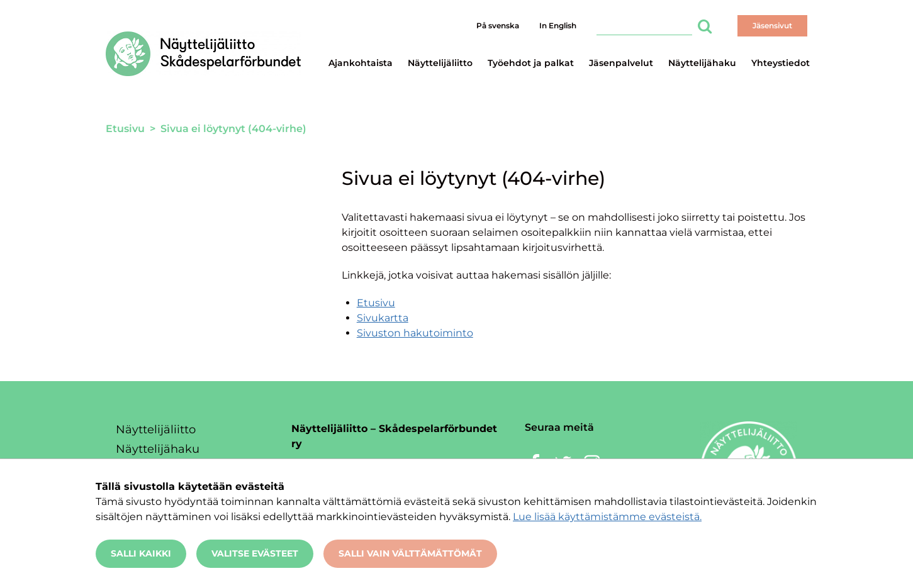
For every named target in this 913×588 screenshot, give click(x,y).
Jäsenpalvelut (621, 63)
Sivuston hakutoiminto (415, 333)
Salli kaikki (141, 553)
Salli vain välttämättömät (410, 553)
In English (558, 25)
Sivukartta (383, 318)
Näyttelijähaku (702, 63)
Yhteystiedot (781, 63)
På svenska (498, 25)
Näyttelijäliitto (440, 63)
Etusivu (376, 303)
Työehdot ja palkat (531, 63)
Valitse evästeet (255, 553)
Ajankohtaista (361, 63)
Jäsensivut (772, 25)
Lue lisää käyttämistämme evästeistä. (607, 517)
